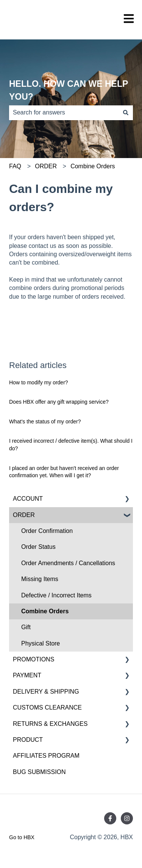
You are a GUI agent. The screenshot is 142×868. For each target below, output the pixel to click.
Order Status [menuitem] (38, 547)
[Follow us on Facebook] (110, 818)
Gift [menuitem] (26, 627)
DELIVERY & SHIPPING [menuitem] (46, 692)
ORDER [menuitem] (24, 515)
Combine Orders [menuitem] (45, 611)
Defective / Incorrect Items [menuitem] (56, 595)
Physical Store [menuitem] (41, 643)
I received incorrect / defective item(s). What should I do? (71, 445)
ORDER (46, 166)
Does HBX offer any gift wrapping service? (59, 402)
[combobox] (64, 113)
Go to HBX (22, 837)
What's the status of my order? (45, 421)
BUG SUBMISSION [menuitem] (39, 772)
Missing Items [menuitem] (40, 579)
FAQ (15, 166)
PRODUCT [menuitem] (28, 740)
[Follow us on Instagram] (127, 818)
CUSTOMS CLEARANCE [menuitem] (47, 707)
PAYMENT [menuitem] (27, 675)
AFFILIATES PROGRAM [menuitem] (46, 756)
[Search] (126, 113)
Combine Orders (93, 166)
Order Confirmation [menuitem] (47, 531)
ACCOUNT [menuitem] (28, 499)
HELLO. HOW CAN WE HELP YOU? (69, 90)
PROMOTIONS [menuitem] (34, 659)
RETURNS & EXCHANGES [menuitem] (50, 724)
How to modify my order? (39, 382)
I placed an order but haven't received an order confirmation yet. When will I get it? (64, 472)
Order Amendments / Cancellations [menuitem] (68, 563)
